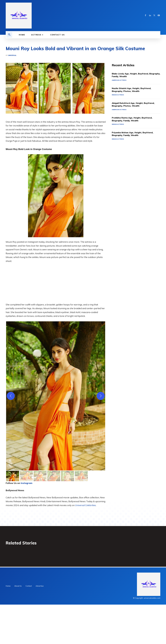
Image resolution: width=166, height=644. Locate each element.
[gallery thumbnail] (13, 515)
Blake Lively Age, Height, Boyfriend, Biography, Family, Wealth (132, 114)
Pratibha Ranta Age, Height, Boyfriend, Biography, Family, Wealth (135, 158)
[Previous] (11, 435)
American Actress (120, 119)
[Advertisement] (83, 58)
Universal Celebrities (85, 544)
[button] (9, 35)
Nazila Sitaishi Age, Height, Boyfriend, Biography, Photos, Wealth (134, 129)
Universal (12, 94)
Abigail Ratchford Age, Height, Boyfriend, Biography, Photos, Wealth (136, 144)
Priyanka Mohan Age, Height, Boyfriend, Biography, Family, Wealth (135, 173)
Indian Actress (118, 134)
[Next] (101, 435)
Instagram (27, 522)
